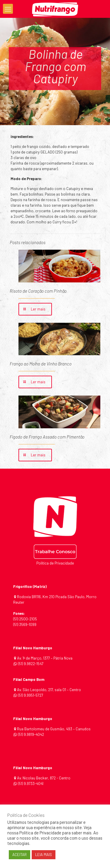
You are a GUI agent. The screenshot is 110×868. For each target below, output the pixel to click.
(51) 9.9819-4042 (31, 734)
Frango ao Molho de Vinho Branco (41, 364)
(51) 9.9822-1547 (31, 664)
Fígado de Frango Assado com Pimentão (47, 437)
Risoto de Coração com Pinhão (38, 291)
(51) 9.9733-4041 (30, 784)
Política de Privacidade (55, 563)
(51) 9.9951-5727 (31, 695)
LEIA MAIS (44, 855)
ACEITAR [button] (20, 855)
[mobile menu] (8, 9)
